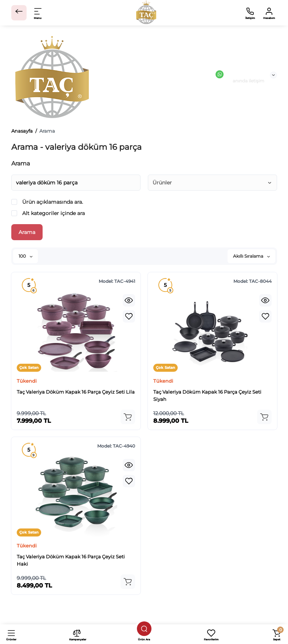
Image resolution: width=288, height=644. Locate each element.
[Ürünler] (11, 634)
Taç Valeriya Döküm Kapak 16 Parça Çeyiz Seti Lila (76, 392)
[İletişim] (250, 13)
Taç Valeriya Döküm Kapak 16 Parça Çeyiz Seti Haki (71, 560)
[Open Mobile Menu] (38, 13)
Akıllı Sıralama (251, 256)
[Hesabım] (269, 13)
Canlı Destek (240, 74)
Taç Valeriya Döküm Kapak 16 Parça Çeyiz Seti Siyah (207, 395)
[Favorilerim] (211, 634)
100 (25, 256)
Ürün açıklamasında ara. (47, 202)
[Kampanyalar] (77, 634)
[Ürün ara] (144, 629)
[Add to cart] (128, 417)
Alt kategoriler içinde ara (48, 213)
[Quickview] (129, 300)
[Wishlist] (129, 316)
